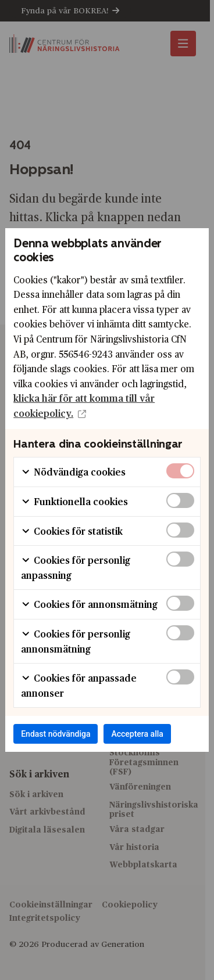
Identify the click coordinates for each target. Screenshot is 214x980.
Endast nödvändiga (56, 734)
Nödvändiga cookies (73, 472)
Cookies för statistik (72, 531)
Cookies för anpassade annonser (79, 685)
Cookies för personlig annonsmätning (76, 641)
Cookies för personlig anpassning (76, 568)
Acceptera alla (137, 734)
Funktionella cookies (74, 501)
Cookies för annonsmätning (89, 604)
